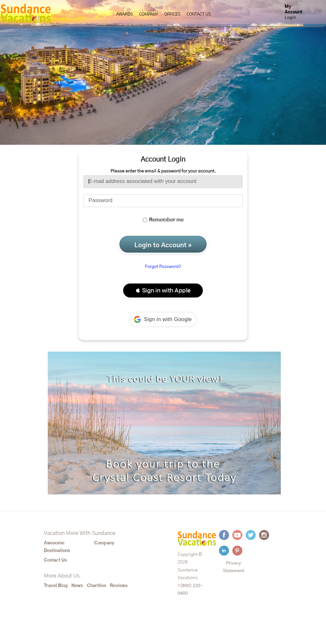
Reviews (119, 586)
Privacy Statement (234, 567)
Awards (125, 14)
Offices (172, 14)
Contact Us (199, 14)
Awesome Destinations (57, 547)
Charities (96, 586)
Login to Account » (163, 245)
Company (149, 14)
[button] (163, 290)
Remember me (163, 220)
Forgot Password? (163, 267)
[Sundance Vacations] (26, 15)
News (77, 586)
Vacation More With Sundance (80, 533)
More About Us (62, 576)
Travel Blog (56, 586)
